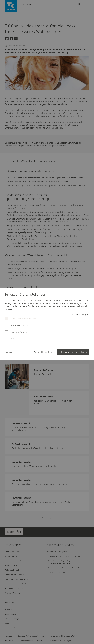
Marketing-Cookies (18, 332)
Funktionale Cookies (19, 325)
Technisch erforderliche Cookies (24, 319)
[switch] (80, 314)
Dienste (13, 339)
